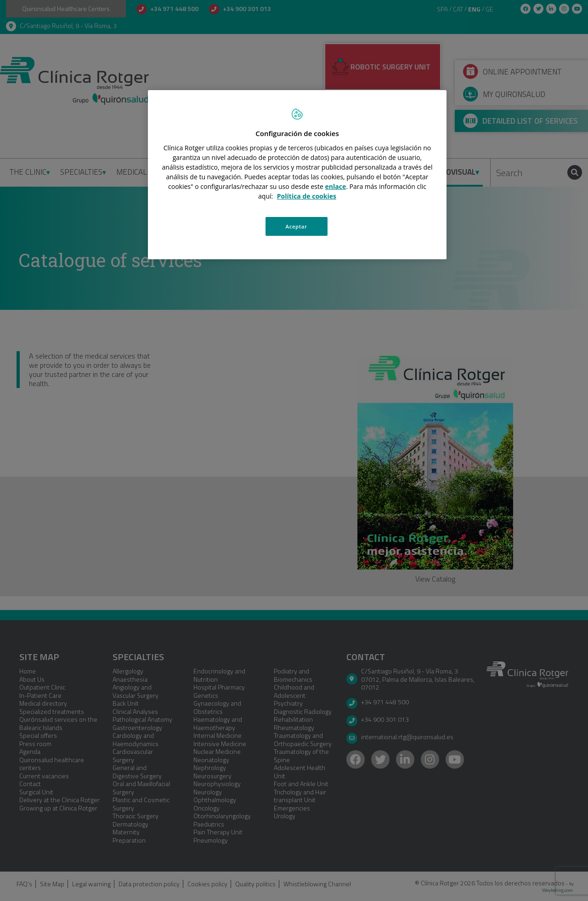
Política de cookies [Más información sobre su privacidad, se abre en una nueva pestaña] (307, 196)
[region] (297, 175)
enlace (336, 186)
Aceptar (297, 226)
